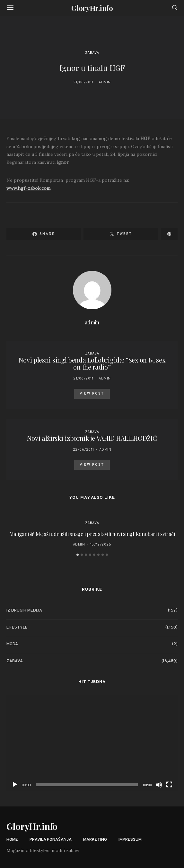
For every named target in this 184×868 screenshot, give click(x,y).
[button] (78, 555)
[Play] (15, 785)
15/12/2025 (101, 545)
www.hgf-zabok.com (28, 188)
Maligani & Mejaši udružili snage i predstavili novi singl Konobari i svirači (92, 534)
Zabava (92, 53)
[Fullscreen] (169, 785)
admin (105, 82)
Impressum (130, 840)
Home (12, 840)
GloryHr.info (92, 8)
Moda (12, 644)
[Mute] (159, 785)
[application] (92, 743)
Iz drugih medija (24, 611)
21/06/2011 (83, 82)
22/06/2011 (83, 450)
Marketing (95, 840)
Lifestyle (17, 628)
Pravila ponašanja (51, 840)
